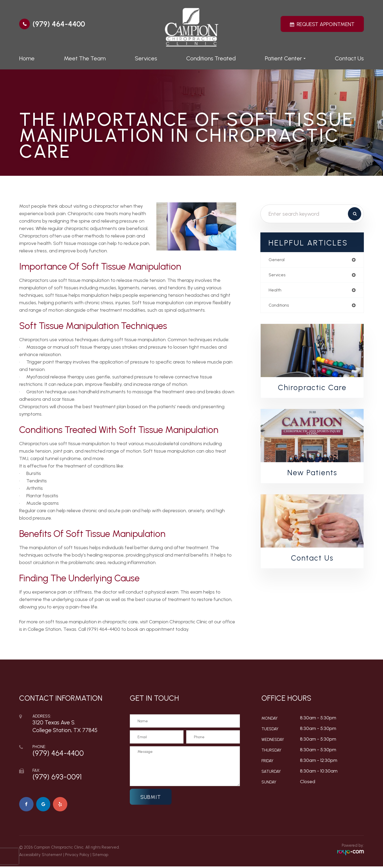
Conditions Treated (211, 58)
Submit (151, 797)
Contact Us (349, 58)
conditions (280, 307)
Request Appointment (326, 24)
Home (27, 58)
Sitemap (100, 856)
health (276, 291)
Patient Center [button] (285, 58)
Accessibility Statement (41, 856)
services (278, 276)
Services (146, 58)
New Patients (312, 475)
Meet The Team (85, 58)
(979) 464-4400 (59, 24)
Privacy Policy (77, 856)
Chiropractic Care (312, 390)
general (277, 260)
